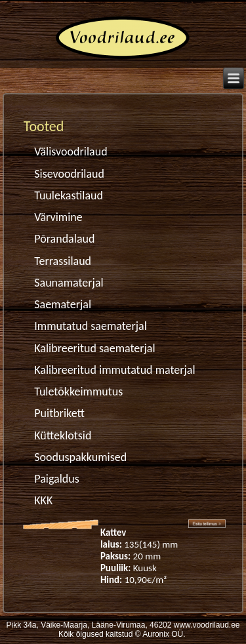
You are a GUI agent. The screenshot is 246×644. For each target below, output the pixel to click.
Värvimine (58, 217)
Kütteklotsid (63, 435)
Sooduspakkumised (80, 457)
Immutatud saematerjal (91, 326)
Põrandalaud (64, 239)
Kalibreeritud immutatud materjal (114, 370)
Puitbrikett (59, 413)
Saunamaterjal (69, 283)
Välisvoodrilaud (71, 151)
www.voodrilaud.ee (207, 625)
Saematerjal (63, 304)
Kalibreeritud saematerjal (94, 348)
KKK (43, 500)
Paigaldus (57, 479)
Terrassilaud (63, 261)
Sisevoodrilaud (69, 174)
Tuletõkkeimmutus (78, 392)
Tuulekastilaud (69, 195)
